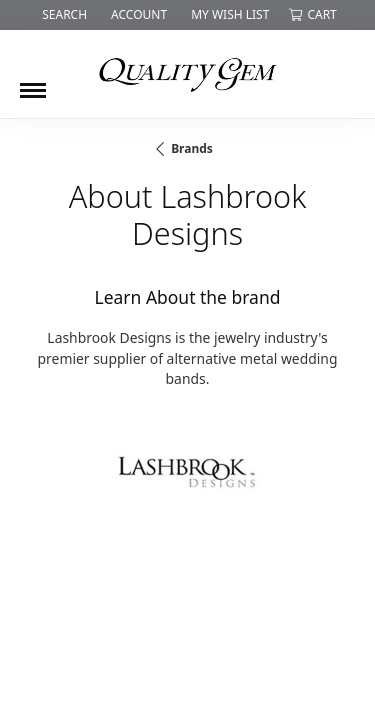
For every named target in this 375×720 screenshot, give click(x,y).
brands (192, 148)
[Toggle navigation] (33, 83)
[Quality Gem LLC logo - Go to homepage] (188, 74)
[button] (62, 15)
